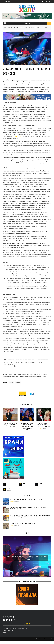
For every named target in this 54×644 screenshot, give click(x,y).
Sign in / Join (7, 1)
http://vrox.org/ (17, 136)
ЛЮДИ (16, 27)
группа (11, 382)
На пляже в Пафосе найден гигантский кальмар (23, 523)
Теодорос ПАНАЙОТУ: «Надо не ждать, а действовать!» (10, 424)
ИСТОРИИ (12, 501)
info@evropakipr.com (10, 636)
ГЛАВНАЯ (9, 27)
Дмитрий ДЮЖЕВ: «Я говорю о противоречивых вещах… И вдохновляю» (44, 425)
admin (42, 642)
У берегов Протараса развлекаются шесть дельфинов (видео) (26, 499)
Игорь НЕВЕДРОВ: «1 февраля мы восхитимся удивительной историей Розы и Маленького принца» (27, 426)
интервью (18, 382)
